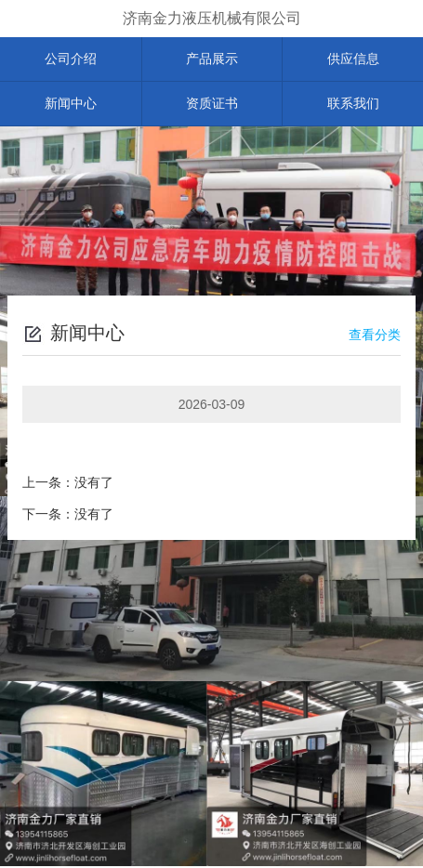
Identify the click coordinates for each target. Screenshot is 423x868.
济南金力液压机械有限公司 (212, 18)
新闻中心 (71, 105)
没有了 (94, 484)
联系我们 (353, 105)
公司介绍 (71, 59)
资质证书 (212, 105)
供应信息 (353, 59)
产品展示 (212, 59)
